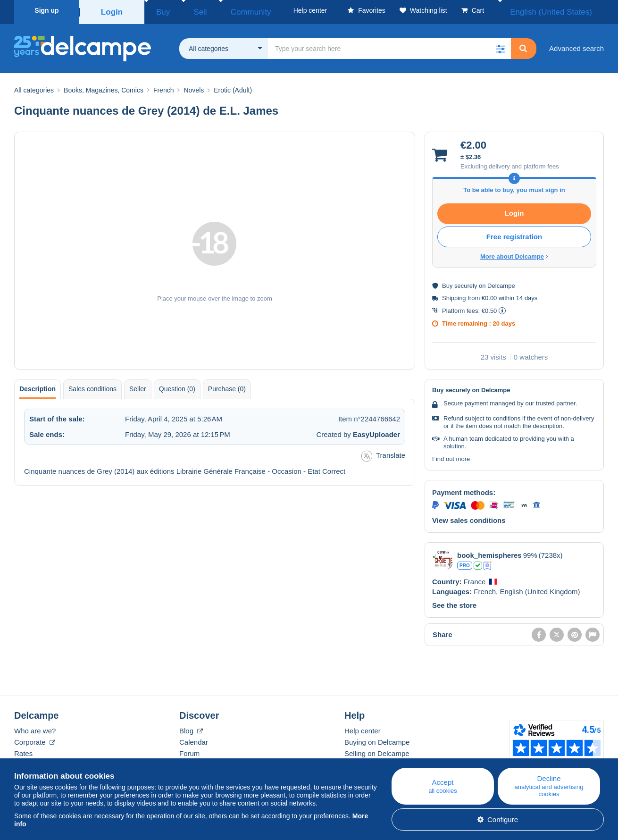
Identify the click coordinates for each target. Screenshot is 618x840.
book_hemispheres (489, 552)
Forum (189, 750)
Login (112, 10)
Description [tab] (38, 386)
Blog (191, 727)
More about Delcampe (514, 253)
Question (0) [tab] (177, 386)
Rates (23, 750)
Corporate (35, 739)
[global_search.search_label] (389, 45)
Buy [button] (159, 10)
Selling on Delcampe (377, 750)
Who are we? (35, 727)
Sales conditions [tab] (92, 386)
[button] (501, 45)
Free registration (514, 233)
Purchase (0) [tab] (227, 386)
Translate (383, 453)
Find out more (451, 456)
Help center (363, 727)
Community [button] (226, 10)
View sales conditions (469, 517)
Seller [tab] (138, 386)
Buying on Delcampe (377, 739)
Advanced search (576, 45)
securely (466, 282)
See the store (454, 602)
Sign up (46, 10)
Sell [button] (187, 10)
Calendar (194, 739)
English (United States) (563, 10)
